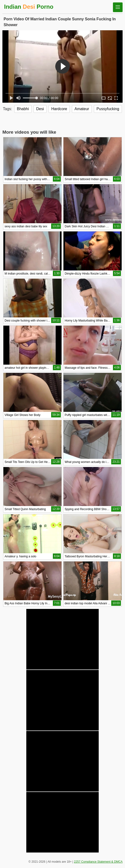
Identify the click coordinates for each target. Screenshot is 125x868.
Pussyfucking (108, 109)
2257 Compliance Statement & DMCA (98, 862)
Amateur (82, 109)
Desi (40, 109)
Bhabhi (23, 109)
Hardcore (59, 109)
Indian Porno (29, 7)
